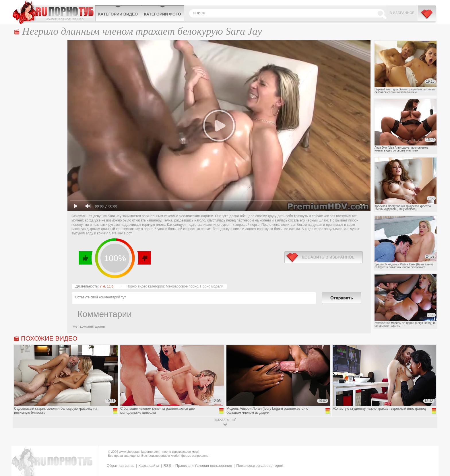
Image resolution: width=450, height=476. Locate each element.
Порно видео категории (145, 286)
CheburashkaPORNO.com (54, 12)
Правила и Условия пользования (204, 466)
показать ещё (225, 420)
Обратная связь (121, 466)
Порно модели (212, 286)
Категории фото (162, 14)
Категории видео (118, 14)
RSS (167, 466)
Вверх (439, 448)
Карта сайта (149, 466)
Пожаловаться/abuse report (260, 466)
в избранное (324, 257)
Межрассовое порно (182, 286)
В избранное (402, 13)
